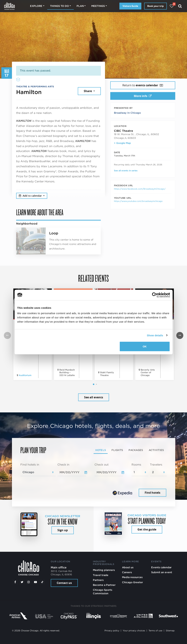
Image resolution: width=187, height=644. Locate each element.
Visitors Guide (130, 6)
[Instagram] (29, 582)
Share (88, 91)
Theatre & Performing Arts (35, 87)
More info (143, 96)
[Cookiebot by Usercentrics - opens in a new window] (155, 295)
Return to (143, 85)
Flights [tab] (117, 450)
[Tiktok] (42, 582)
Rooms (136, 465)
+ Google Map (122, 143)
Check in (63, 465)
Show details (155, 335)
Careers (127, 572)
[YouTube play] (35, 582)
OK (145, 346)
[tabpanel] (94, 480)
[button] (94, 384)
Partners (98, 580)
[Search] (180, 6)
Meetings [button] (98, 6)
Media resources (132, 577)
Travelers (156, 465)
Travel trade (101, 575)
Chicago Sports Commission (103, 592)
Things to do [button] (59, 6)
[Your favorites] (172, 6)
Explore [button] (36, 6)
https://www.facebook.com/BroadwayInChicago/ (140, 189)
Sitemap (170, 631)
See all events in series (126, 171)
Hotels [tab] (101, 450)
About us (128, 567)
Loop (54, 233)
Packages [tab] (136, 450)
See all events (94, 397)
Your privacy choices (134, 631)
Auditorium (25, 375)
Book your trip (155, 6)
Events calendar (161, 567)
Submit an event (162, 572)
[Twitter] (22, 582)
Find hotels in (30, 465)
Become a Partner (104, 585)
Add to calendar (31, 196)
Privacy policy (112, 631)
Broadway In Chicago (127, 113)
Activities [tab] (156, 450)
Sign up (63, 530)
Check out (101, 465)
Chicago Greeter (132, 582)
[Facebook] (15, 582)
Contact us (64, 583)
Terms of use (155, 631)
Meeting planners (104, 570)
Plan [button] (80, 6)
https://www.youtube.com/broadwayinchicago (138, 201)
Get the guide (147, 529)
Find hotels (152, 493)
